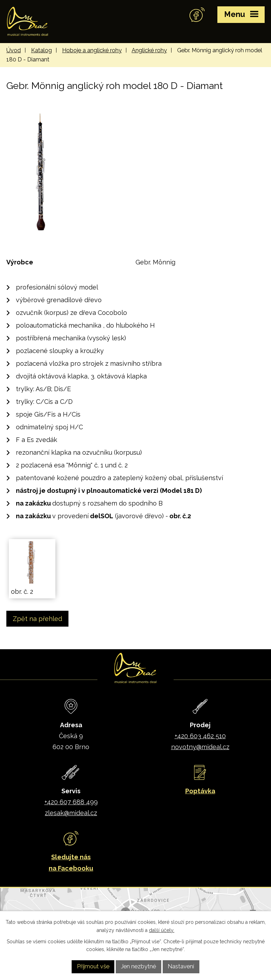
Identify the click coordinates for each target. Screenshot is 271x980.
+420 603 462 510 (200, 736)
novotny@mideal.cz (200, 747)
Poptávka (200, 791)
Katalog (41, 50)
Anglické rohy (149, 50)
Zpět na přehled (37, 619)
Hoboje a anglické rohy (92, 50)
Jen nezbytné (138, 966)
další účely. (162, 930)
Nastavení (181, 966)
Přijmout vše (93, 966)
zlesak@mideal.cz (71, 813)
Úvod (14, 50)
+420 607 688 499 (71, 802)
